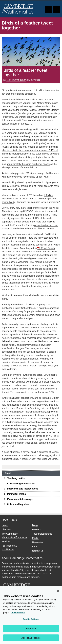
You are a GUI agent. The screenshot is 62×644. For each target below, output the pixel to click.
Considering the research (21, 484)
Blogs (8, 473)
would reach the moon (35, 161)
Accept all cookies (31, 639)
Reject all (31, 630)
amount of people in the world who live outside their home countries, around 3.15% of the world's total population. (30, 150)
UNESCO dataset (32, 211)
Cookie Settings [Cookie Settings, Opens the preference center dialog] (31, 620)
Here (35, 133)
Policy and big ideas (18, 504)
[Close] (58, 592)
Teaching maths (16, 478)
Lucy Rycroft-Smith (16, 80)
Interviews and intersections (23, 489)
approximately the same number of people (28, 164)
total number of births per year (39, 229)
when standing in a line (46, 225)
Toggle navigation (57, 9)
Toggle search (49, 9)
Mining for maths (16, 494)
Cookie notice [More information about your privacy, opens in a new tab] (18, 614)
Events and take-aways (20, 499)
